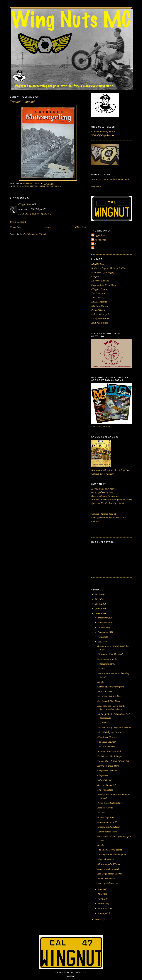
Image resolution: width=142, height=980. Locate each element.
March (101, 904)
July (100, 642)
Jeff (94, 244)
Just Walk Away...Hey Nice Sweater (114, 727)
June (101, 889)
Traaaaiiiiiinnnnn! (106, 664)
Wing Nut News (105, 691)
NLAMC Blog (98, 264)
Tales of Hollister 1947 (108, 883)
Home (48, 227)
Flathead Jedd (99, 240)
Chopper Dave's (99, 289)
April (101, 899)
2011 (98, 599)
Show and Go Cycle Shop (104, 285)
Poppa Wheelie (99, 310)
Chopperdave (25, 204)
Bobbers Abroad (105, 808)
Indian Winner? (105, 780)
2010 (98, 604)
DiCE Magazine (99, 302)
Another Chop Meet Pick (109, 751)
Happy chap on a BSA (108, 822)
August (102, 637)
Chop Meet (103, 775)
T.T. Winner (103, 723)
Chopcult (96, 276)
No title (101, 669)
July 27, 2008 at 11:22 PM (35, 214)
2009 (98, 609)
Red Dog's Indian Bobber (109, 874)
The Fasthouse (98, 293)
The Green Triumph (107, 742)
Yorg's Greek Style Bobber (110, 803)
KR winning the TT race (109, 864)
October (102, 627)
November (103, 622)
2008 (98, 613)
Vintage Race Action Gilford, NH (113, 761)
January (102, 913)
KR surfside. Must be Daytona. (112, 854)
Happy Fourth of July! (108, 869)
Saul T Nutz (97, 297)
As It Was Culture (100, 323)
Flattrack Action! (106, 859)
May (100, 894)
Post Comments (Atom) (34, 234)
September (103, 632)
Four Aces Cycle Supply (103, 272)
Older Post (81, 227)
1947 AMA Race (105, 790)
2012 (98, 594)
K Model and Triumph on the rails (40, 186)
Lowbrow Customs (100, 281)
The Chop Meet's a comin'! (110, 850)
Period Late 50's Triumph (110, 756)
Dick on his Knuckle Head (110, 654)
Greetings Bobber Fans (109, 701)
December (103, 618)
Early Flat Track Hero (108, 766)
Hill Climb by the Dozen (109, 732)
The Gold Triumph (106, 747)
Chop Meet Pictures (107, 737)
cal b (95, 248)
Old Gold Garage (100, 306)
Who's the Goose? (106, 878)
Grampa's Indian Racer (109, 827)
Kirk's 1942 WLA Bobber (109, 696)
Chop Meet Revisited (107, 771)
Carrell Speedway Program (110, 687)
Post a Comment (18, 222)
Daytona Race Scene (107, 832)
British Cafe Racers (107, 817)
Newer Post (16, 227)
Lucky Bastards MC (101, 318)
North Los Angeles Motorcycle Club (109, 268)
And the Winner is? (106, 785)
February (103, 908)
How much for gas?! (107, 659)
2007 (98, 919)
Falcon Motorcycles (101, 314)
